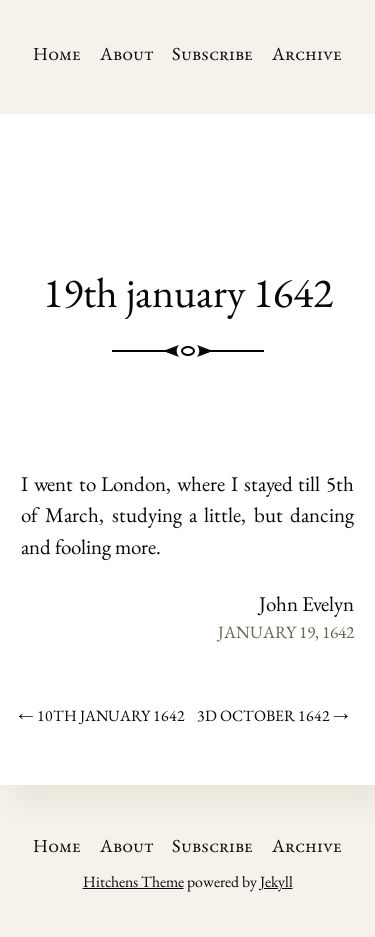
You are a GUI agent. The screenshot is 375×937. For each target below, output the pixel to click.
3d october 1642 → (273, 715)
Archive (307, 53)
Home (57, 53)
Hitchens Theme (133, 881)
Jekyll (276, 881)
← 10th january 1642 (101, 715)
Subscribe (212, 53)
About (127, 53)
